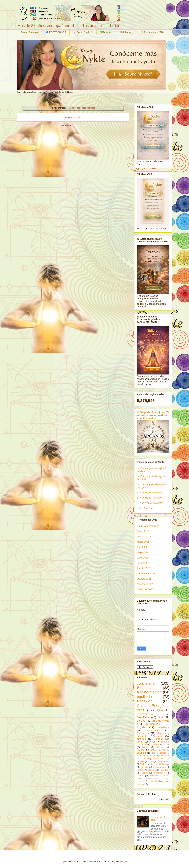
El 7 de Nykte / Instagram (150, 503)
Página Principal (30, 32)
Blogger (124, 862)
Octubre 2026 (144, 579)
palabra (155, 744)
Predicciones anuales (148, 526)
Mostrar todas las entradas (82, 108)
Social (166, 744)
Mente (145, 747)
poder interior (158, 750)
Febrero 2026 (144, 537)
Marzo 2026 (143, 542)
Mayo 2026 (143, 552)
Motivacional (153, 731)
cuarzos (163, 778)
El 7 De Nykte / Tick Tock (150, 498)
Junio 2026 (143, 558)
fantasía (166, 764)
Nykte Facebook (145, 508)
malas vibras (159, 767)
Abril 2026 (142, 547)
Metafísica (143, 717)
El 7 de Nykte (161, 721)
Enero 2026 (143, 531)
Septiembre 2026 (146, 573)
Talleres (163, 753)
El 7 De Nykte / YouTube (150, 493)
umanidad (165, 781)
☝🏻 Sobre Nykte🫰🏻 (83, 32)
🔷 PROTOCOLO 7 (56, 32)
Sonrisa (141, 761)
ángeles (142, 727)
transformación (149, 692)
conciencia (146, 683)
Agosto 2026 (143, 568)
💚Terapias (106, 32)
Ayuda (152, 756)
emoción (141, 739)
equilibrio (144, 697)
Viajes (143, 764)
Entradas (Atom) (79, 125)
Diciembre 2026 (145, 589)
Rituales (159, 739)
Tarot (151, 761)
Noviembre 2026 (145, 584)
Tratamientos (163, 761)
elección (154, 764)
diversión (154, 776)
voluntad (141, 756)
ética (139, 742)
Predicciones (151, 778)
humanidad (153, 724)
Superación (143, 733)
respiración (153, 781)
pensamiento (145, 714)
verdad (141, 721)
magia (160, 736)
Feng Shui (165, 770)
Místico (160, 747)
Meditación (159, 759)
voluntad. (142, 753)
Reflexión (145, 701)
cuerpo (140, 776)
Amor (152, 742)
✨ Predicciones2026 (152, 32)
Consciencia (163, 727)
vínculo (143, 784)
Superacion (159, 773)
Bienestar (145, 688)
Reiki (153, 753)
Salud (144, 773)
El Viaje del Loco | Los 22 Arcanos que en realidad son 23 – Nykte (153, 415)
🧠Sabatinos (126, 32)
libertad (141, 750)
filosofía (144, 767)
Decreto (152, 770)
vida (160, 717)
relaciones (141, 781)
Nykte (159, 710)
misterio (141, 770)
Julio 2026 (142, 563)
